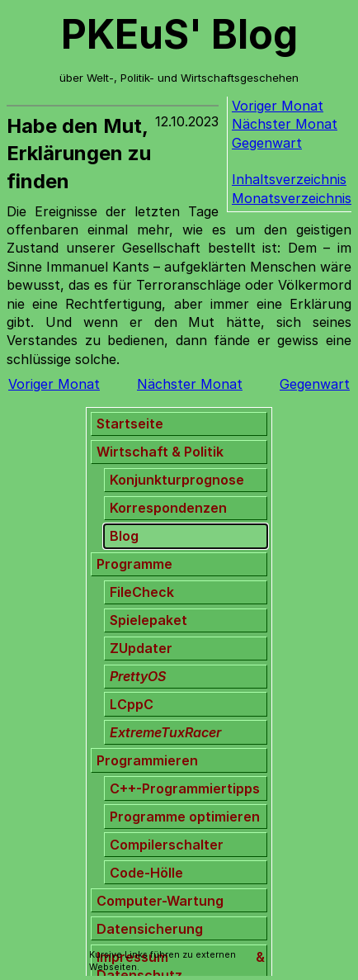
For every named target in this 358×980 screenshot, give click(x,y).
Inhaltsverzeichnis (289, 179)
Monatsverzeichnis (292, 198)
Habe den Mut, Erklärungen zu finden (79, 154)
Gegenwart (267, 143)
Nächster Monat (285, 124)
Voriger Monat (278, 106)
